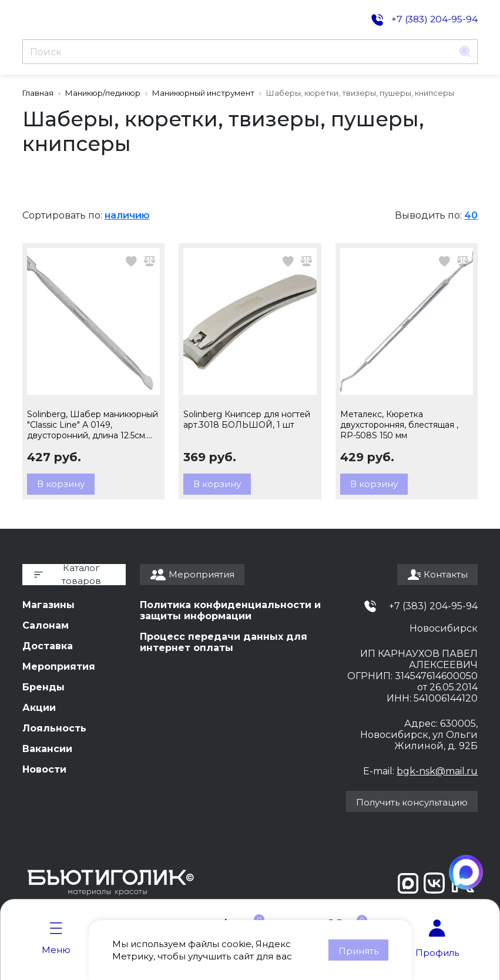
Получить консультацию (412, 802)
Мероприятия (59, 667)
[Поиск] (238, 52)
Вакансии (47, 749)
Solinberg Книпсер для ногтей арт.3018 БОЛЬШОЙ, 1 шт (247, 419)
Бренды (43, 687)
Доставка (48, 646)
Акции (39, 708)
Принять (358, 951)
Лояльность (54, 728)
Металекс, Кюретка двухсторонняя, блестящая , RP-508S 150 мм (399, 425)
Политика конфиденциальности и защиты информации (230, 610)
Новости (44, 769)
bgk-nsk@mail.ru (437, 771)
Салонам (46, 625)
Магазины (48, 605)
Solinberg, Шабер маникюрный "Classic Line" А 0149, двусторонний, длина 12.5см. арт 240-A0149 (93, 425)
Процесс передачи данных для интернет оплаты (224, 642)
